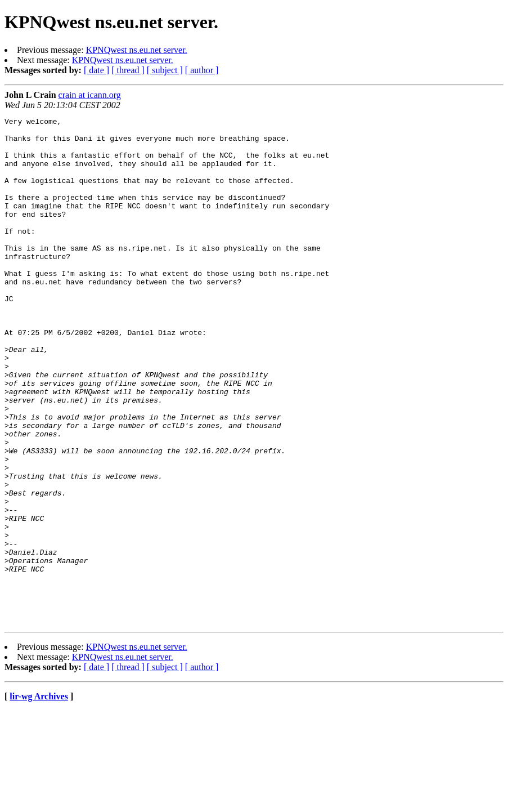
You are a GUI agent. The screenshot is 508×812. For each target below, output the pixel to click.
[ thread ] (128, 70)
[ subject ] (165, 70)
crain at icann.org (90, 95)
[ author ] (202, 70)
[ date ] (96, 70)
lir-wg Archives (39, 798)
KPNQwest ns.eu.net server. (137, 50)
